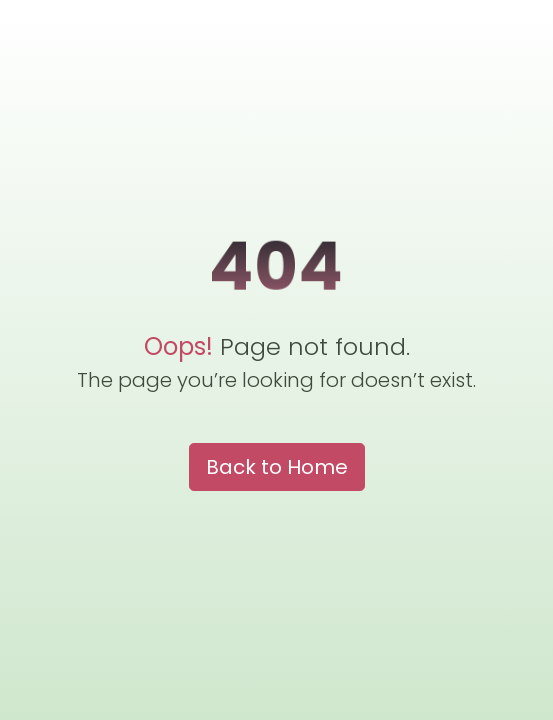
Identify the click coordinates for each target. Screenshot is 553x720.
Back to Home (277, 467)
